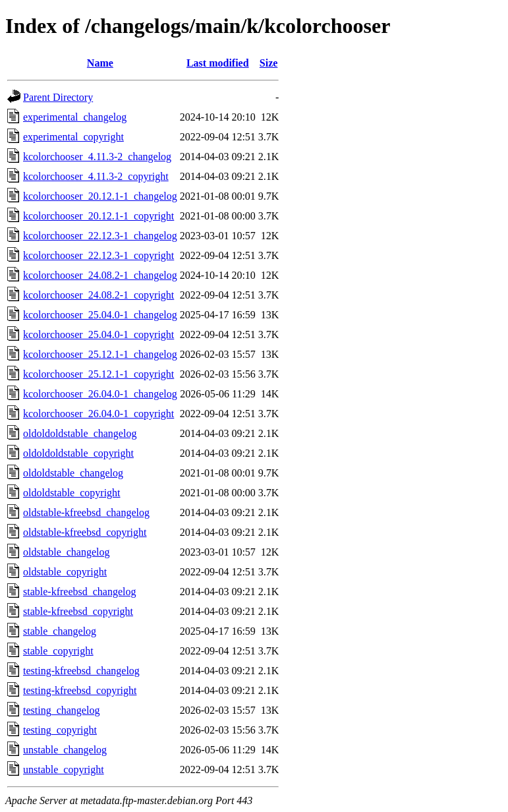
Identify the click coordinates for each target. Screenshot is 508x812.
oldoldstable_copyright (72, 493)
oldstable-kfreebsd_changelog (86, 512)
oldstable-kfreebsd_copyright (85, 532)
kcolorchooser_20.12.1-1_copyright (99, 216)
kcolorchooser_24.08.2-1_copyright (99, 295)
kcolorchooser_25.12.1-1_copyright (99, 374)
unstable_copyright (64, 769)
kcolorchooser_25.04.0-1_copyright (99, 334)
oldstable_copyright (65, 572)
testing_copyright (60, 730)
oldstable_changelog (67, 552)
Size (269, 63)
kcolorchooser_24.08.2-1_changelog (100, 275)
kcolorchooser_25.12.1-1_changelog (100, 354)
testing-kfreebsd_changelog (81, 671)
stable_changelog (60, 631)
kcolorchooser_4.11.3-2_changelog (97, 157)
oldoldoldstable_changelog (80, 433)
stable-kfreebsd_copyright (78, 611)
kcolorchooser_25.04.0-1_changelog (100, 315)
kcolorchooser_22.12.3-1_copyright (99, 255)
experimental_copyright (73, 137)
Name (100, 63)
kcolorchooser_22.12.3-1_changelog (100, 236)
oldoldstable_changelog (73, 473)
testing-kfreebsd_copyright (80, 690)
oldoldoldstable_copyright (78, 453)
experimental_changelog (75, 117)
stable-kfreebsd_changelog (79, 592)
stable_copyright (58, 651)
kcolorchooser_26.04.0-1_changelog (100, 394)
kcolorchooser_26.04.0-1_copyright (99, 414)
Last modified (218, 63)
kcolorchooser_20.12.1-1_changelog (100, 196)
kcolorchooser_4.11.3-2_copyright (96, 176)
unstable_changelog (65, 750)
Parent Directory (58, 97)
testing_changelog (61, 710)
